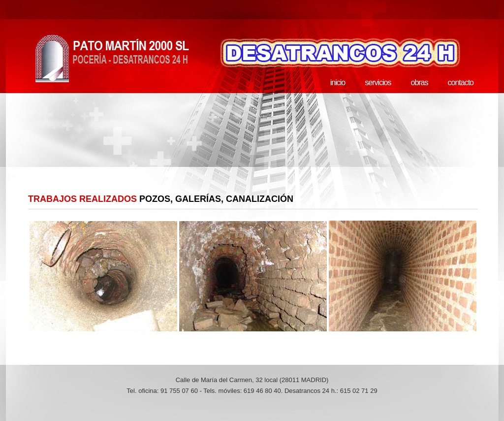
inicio (338, 82)
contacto (461, 82)
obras (419, 82)
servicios (378, 82)
